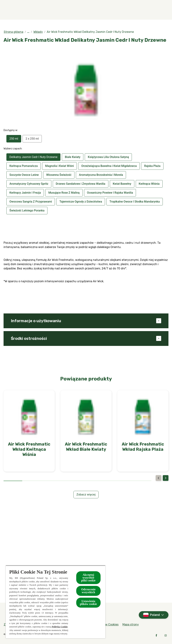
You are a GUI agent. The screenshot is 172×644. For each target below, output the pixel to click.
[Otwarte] (165, 10)
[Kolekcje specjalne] (90, 10)
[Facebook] (156, 635)
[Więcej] (154, 10)
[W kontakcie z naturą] (128, 10)
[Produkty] (60, 10)
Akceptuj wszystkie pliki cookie (88, 578)
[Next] (166, 478)
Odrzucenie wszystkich (88, 591)
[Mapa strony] (131, 625)
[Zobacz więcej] (86, 495)
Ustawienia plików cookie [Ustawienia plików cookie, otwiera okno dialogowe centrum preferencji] (88, 603)
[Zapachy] (37, 10)
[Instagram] (166, 635)
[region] (56, 602)
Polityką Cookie (60, 627)
